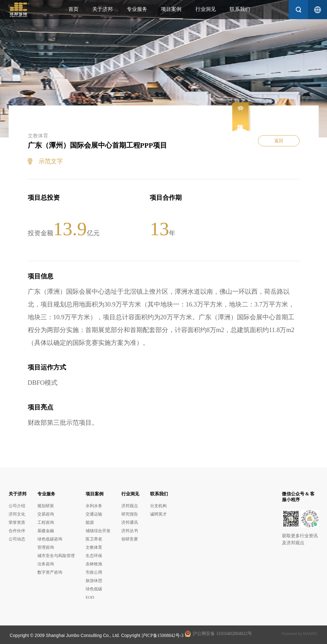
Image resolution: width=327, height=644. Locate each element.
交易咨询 (46, 514)
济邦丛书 (130, 531)
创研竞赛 (130, 539)
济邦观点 (130, 506)
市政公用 (94, 572)
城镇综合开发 (98, 531)
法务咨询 (46, 564)
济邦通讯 (130, 522)
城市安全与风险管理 (56, 556)
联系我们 (240, 9)
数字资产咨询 (50, 572)
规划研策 (46, 506)
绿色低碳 (94, 589)
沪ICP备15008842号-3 (162, 636)
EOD (90, 597)
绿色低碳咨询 (50, 539)
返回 (279, 141)
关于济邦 (103, 9)
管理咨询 (46, 547)
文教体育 (94, 547)
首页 (73, 9)
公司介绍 (17, 506)
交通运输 (94, 514)
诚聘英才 (158, 514)
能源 (90, 522)
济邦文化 (17, 514)
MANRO (310, 634)
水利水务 (94, 506)
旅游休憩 (94, 581)
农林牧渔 (94, 564)
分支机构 (158, 506)
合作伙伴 (17, 531)
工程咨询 (46, 522)
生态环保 (94, 556)
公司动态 (17, 539)
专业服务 (137, 9)
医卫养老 (94, 539)
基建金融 (46, 531)
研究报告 (130, 514)
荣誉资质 (17, 522)
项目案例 (171, 9)
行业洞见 (206, 9)
